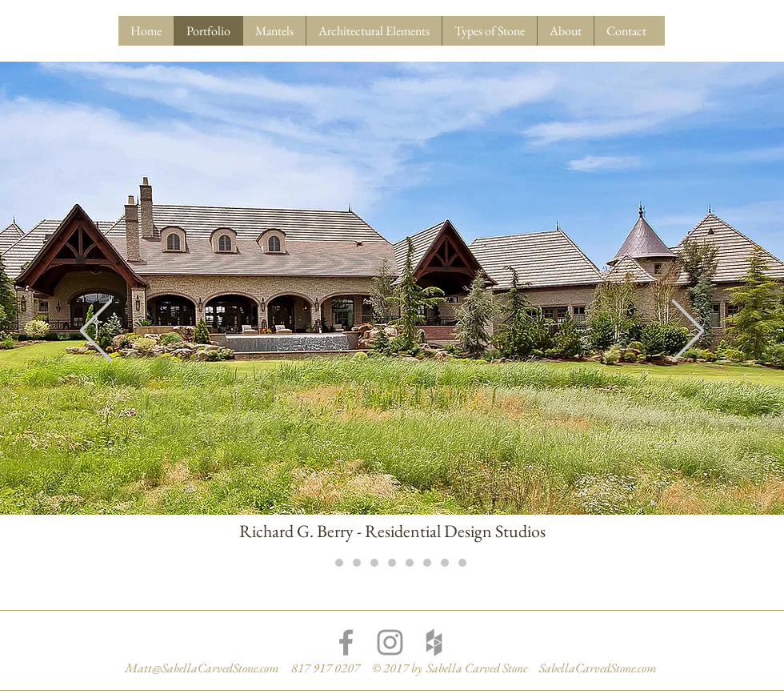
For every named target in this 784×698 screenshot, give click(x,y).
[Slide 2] (339, 563)
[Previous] (96, 332)
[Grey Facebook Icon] (346, 642)
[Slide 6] (410, 563)
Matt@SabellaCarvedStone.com (202, 668)
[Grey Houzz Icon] (434, 642)
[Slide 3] (357, 563)
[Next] (688, 332)
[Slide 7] (427, 563)
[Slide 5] (392, 563)
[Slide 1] (322, 563)
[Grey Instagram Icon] (390, 642)
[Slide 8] (445, 563)
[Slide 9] (462, 563)
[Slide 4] (374, 563)
